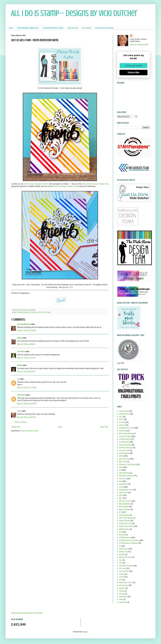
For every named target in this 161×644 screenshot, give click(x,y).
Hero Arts (122, 479)
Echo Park (123, 462)
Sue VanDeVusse (24, 324)
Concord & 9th (124, 450)
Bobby (20, 365)
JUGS (70, 287)
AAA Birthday (124, 411)
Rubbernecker (124, 529)
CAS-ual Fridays (23, 312)
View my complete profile (139, 45)
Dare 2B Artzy (124, 459)
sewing (122, 591)
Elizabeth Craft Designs (128, 465)
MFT (121, 498)
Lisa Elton (21, 351)
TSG (121, 563)
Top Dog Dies (124, 571)
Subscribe (133, 72)
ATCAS (122, 422)
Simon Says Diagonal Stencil (36, 184)
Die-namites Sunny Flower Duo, (96, 184)
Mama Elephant (125, 504)
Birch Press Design (126, 434)
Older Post (104, 427)
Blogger (85, 632)
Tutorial (122, 574)
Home (11, 28)
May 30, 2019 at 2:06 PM (26, 417)
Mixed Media (124, 507)
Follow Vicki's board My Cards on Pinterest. (27, 613)
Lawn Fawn (123, 493)
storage (122, 594)
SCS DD (122, 535)
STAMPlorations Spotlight (128, 543)
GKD (121, 467)
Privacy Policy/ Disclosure (104, 28)
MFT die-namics (125, 501)
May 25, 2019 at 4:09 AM (26, 344)
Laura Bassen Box (126, 490)
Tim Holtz (122, 568)
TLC (121, 560)
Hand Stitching (124, 473)
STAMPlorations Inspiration (129, 540)
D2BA (121, 456)
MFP (121, 495)
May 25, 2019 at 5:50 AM (26, 358)
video (121, 599)
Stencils (122, 554)
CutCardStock (124, 453)
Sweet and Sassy (125, 557)
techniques (123, 597)
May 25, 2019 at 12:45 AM (27, 330)
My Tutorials (87, 28)
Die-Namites (33, 312)
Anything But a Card (126, 428)
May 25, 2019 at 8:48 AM (26, 371)
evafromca (21, 395)
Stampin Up (123, 552)
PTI (120, 512)
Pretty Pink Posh (125, 524)
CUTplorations (124, 442)
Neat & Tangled (125, 509)
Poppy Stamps (124, 521)
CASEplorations (125, 439)
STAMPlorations (125, 538)
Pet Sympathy (124, 515)
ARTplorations (124, 414)
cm (18, 379)
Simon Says (47, 312)
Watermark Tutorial (126, 583)
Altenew (122, 425)
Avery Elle (123, 431)
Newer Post (16, 427)
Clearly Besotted (125, 445)
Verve (121, 577)
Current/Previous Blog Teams (53, 28)
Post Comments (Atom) (30, 431)
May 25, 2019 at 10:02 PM (27, 404)
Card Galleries (73, 28)
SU (120, 546)
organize (122, 588)
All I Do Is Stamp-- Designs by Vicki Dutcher (74, 13)
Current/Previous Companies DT (28, 28)
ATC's (121, 419)
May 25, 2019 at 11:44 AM (27, 388)
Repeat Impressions (126, 526)
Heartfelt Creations (126, 476)
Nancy (20, 338)
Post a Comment (21, 422)
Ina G (19, 411)
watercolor (123, 602)
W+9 (121, 580)
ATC (121, 417)
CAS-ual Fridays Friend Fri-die (66, 186)
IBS (120, 481)
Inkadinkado (124, 484)
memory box (124, 585)
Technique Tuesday (126, 566)
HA (120, 470)
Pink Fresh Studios (126, 518)
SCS (121, 532)
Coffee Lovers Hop (126, 448)
